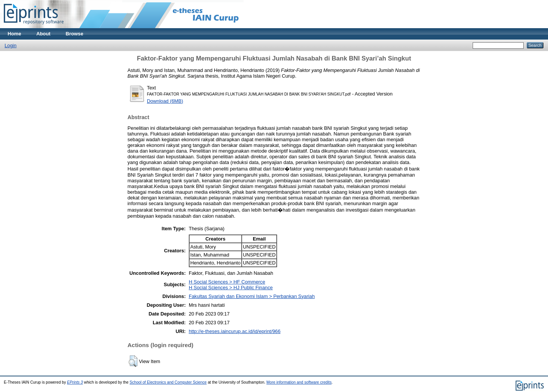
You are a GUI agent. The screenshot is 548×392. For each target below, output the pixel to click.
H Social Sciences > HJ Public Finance (231, 288)
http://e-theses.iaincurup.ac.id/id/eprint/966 (235, 331)
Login (10, 45)
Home (14, 34)
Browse (75, 34)
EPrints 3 (75, 382)
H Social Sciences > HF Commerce (227, 282)
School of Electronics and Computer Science (168, 382)
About (44, 34)
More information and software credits (299, 382)
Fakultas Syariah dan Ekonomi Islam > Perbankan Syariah (252, 296)
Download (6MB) (165, 101)
